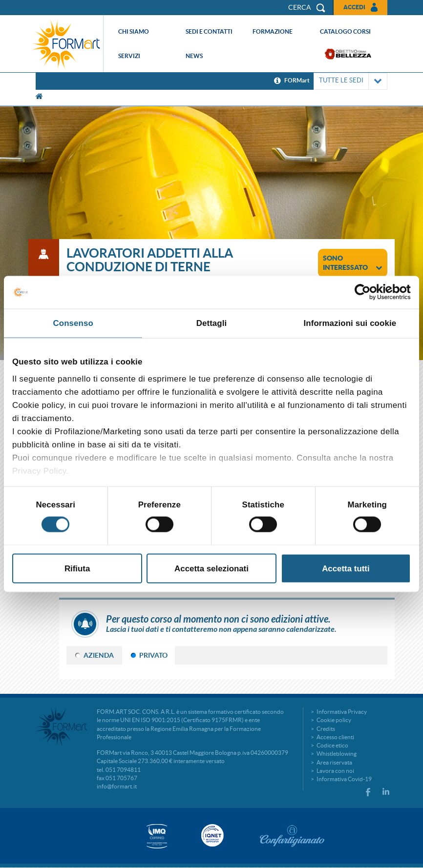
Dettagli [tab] (212, 323)
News (194, 56)
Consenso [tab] (73, 323)
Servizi (129, 56)
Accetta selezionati (211, 568)
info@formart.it (117, 786)
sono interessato (353, 263)
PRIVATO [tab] (153, 655)
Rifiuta (77, 568)
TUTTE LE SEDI (350, 81)
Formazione (273, 31)
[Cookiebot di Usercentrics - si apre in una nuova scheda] (368, 292)
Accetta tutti (346, 568)
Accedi (354, 7)
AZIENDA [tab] (99, 655)
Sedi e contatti (209, 31)
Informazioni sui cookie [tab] (350, 323)
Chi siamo (134, 31)
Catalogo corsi (345, 31)
